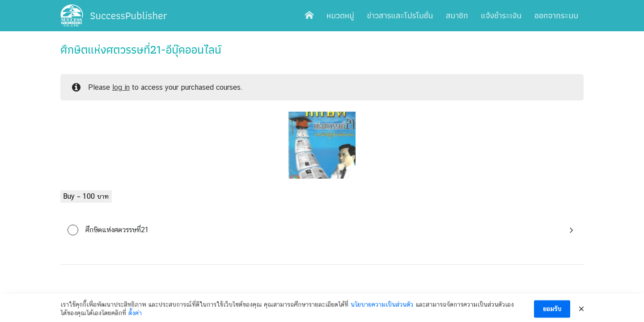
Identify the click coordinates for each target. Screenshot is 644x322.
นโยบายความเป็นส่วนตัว (382, 309)
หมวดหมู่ (340, 15)
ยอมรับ (552, 313)
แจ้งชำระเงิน (501, 15)
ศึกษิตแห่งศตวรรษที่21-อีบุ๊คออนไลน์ (141, 50)
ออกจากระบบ (556, 15)
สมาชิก (457, 15)
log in (121, 87)
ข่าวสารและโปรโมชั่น (400, 15)
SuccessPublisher (129, 15)
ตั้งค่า (135, 317)
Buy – (86, 196)
